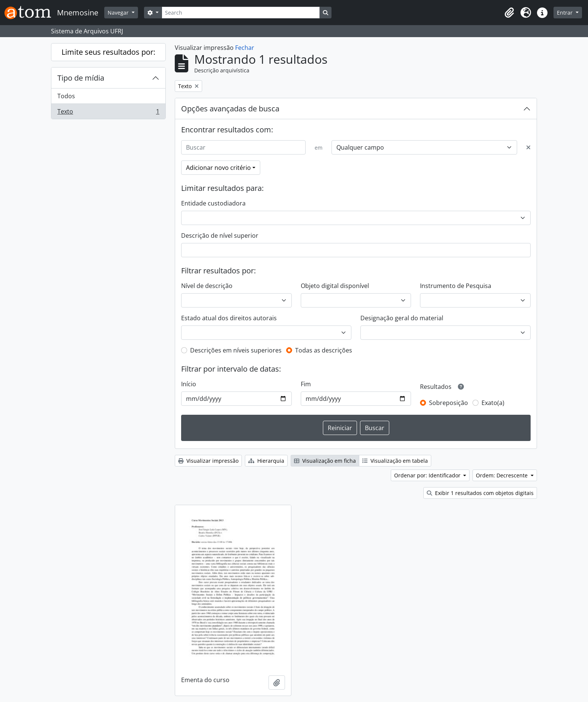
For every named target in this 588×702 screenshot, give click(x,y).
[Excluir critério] (528, 147)
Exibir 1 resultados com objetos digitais (480, 493)
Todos (66, 96)
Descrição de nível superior (220, 235)
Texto (108, 113)
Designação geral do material (402, 318)
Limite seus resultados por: (108, 52)
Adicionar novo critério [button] (218, 168)
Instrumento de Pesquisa (456, 286)
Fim (306, 384)
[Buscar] (243, 147)
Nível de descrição (207, 286)
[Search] (241, 13)
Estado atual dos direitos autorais (229, 318)
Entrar (565, 13)
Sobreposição (448, 403)
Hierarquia (266, 461)
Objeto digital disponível (335, 286)
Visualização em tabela (395, 461)
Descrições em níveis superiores (236, 350)
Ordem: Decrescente (502, 475)
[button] (509, 13)
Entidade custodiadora (213, 203)
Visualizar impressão (208, 461)
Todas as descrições (324, 350)
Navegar (119, 13)
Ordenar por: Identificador (428, 475)
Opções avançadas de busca (230, 109)
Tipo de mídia (81, 78)
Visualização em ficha (325, 461)
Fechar (245, 48)
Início (189, 384)
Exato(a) (493, 403)
